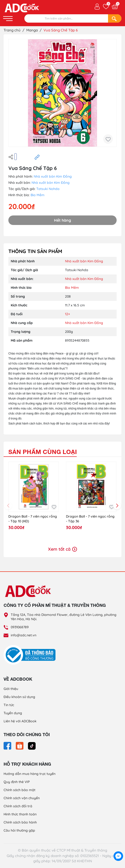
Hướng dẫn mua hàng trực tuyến (30, 774)
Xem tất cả (62, 549)
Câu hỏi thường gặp (19, 830)
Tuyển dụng (13, 713)
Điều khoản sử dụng (19, 697)
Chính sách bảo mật (19, 790)
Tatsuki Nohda (48, 189)
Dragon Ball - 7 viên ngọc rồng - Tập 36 (90, 519)
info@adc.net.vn (24, 635)
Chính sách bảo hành (20, 822)
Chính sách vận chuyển (22, 798)
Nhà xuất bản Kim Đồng (53, 176)
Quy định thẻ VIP (17, 782)
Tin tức (9, 705)
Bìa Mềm (38, 195)
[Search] (115, 18)
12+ (68, 314)
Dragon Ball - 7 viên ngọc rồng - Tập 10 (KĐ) (33, 519)
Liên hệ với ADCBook (20, 721)
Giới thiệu (11, 689)
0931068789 (20, 627)
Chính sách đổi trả (18, 806)
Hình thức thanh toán (20, 814)
